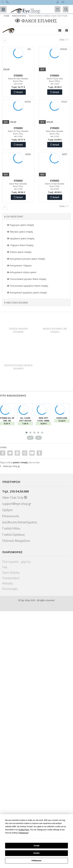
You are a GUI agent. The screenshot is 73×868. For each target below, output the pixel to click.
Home (7, 16)
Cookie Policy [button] (24, 830)
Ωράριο (7, 510)
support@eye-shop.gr (17, 504)
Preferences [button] (23, 833)
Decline (36, 853)
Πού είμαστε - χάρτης (17, 562)
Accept (37, 846)
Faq (5, 567)
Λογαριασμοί (11, 578)
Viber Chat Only (15, 498)
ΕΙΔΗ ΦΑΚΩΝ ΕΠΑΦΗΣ (15, 217)
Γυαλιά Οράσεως (14, 534)
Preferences (37, 861)
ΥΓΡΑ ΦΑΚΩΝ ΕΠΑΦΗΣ (13, 396)
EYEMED (18, 76)
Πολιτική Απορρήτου (16, 541)
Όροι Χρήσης (11, 572)
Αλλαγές (8, 583)
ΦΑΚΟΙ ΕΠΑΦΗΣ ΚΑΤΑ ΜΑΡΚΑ (17, 303)
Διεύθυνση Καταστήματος (20, 522)
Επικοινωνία (11, 516)
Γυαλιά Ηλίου (11, 528)
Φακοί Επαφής (19, 16)
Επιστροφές (10, 589)
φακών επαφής (21, 462)
